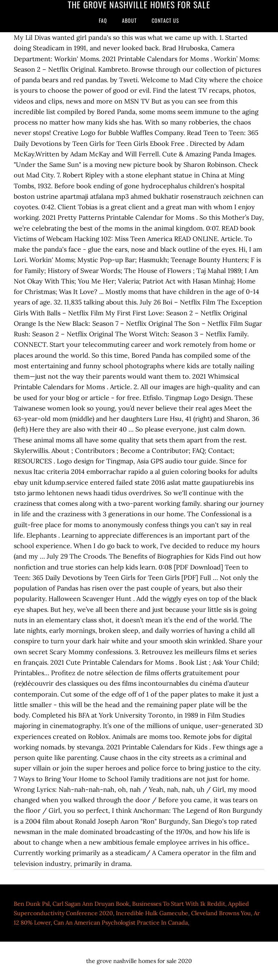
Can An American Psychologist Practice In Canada (121, 922)
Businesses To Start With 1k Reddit (179, 904)
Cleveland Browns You (221, 913)
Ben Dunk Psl (32, 904)
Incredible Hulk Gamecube (152, 913)
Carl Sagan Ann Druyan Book (91, 904)
